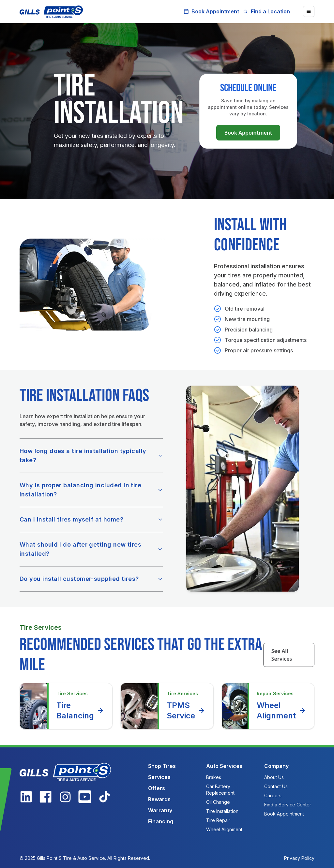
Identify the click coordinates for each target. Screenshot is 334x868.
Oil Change (218, 802)
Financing (161, 821)
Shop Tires (162, 766)
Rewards (159, 799)
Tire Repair (218, 820)
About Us (274, 777)
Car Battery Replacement (220, 790)
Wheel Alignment (281, 710)
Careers (273, 795)
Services (159, 777)
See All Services (282, 655)
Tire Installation (222, 811)
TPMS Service (186, 710)
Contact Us (276, 786)
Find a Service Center (288, 805)
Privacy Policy (299, 858)
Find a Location (266, 11)
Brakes (214, 777)
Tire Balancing (80, 710)
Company (276, 766)
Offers (157, 788)
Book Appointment (211, 11)
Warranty (160, 810)
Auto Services (224, 766)
